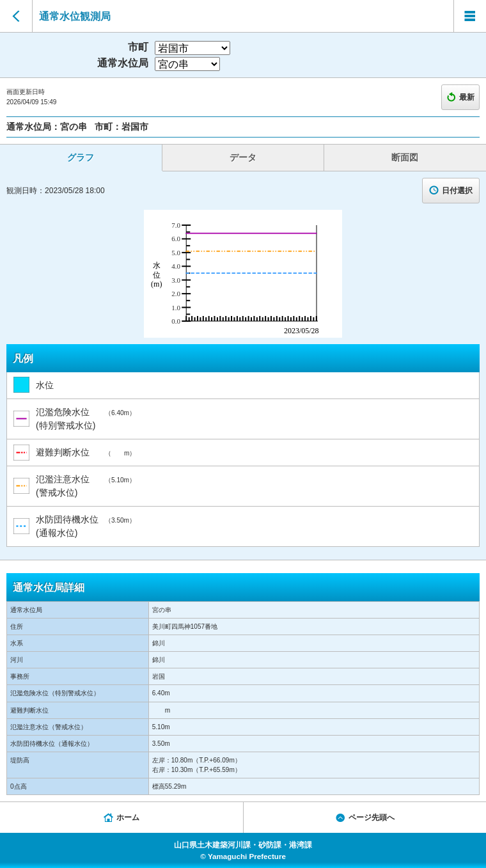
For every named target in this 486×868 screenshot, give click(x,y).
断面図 (405, 157)
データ (243, 157)
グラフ (81, 157)
